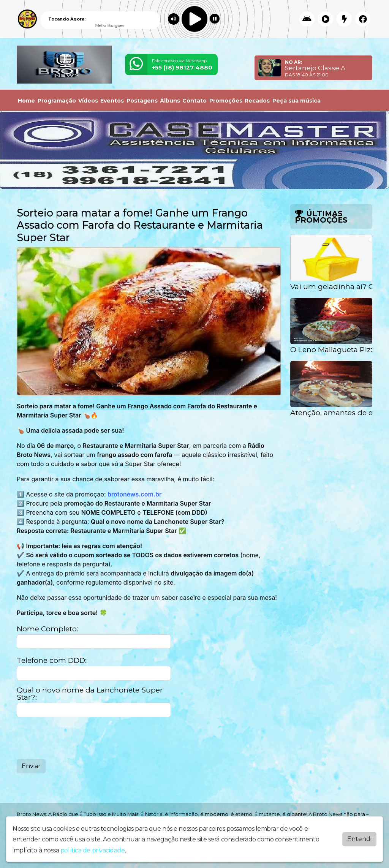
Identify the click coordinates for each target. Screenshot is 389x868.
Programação (57, 101)
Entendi (359, 839)
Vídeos (88, 101)
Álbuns (170, 101)
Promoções (226, 101)
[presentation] (74, 738)
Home (26, 101)
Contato (194, 101)
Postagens (142, 101)
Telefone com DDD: (52, 660)
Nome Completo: (47, 629)
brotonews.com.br (134, 494)
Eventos (112, 101)
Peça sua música (296, 101)
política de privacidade (93, 850)
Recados (257, 101)
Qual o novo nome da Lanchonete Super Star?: (90, 694)
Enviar (31, 766)
